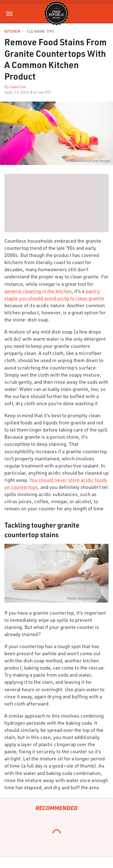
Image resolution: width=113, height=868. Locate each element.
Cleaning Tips (40, 31)
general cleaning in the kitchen (38, 291)
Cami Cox (18, 87)
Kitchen (12, 31)
